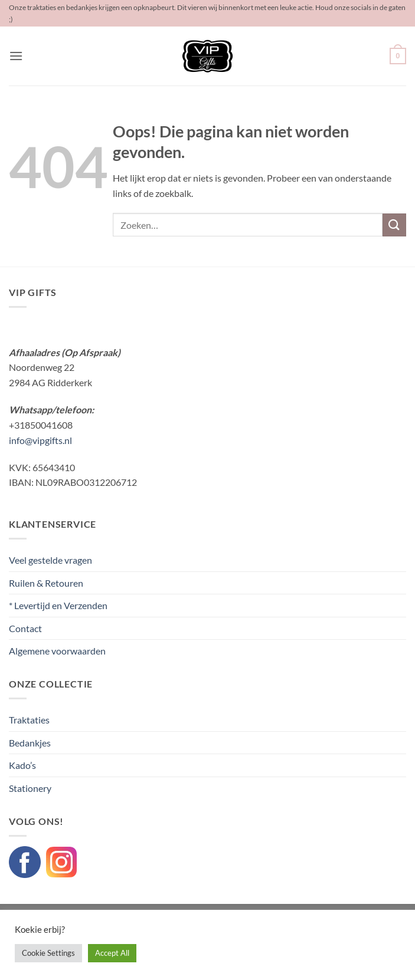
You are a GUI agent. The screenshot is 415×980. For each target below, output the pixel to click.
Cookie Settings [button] (48, 953)
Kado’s (22, 765)
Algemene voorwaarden (57, 651)
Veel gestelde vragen (50, 560)
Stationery (30, 788)
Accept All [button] (112, 953)
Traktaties (29, 720)
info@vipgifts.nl (40, 440)
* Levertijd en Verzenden (58, 605)
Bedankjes (30, 743)
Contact (25, 628)
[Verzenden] (394, 225)
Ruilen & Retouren (46, 583)
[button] (16, 56)
